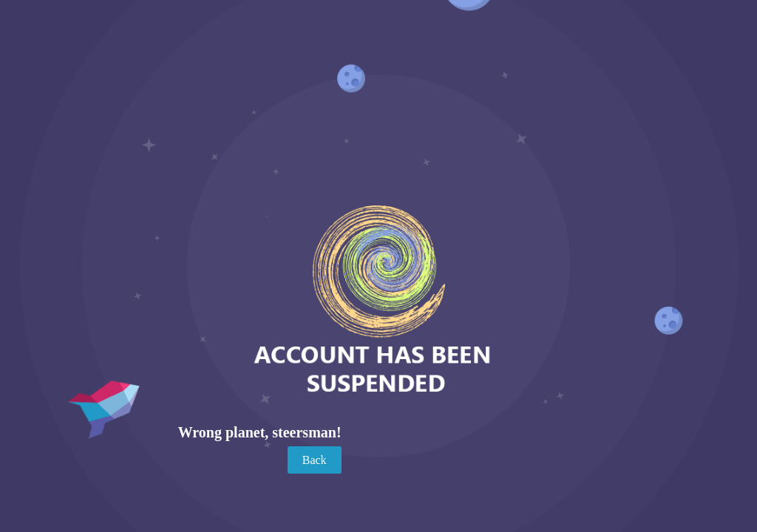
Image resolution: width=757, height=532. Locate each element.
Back (315, 460)
